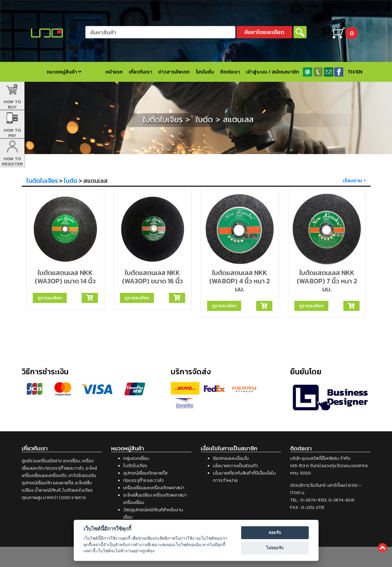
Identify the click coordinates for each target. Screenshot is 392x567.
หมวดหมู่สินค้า (64, 72)
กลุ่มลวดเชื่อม (136, 458)
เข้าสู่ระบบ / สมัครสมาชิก (273, 72)
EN (359, 72)
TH (351, 72)
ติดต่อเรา (230, 72)
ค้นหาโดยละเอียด (264, 32)
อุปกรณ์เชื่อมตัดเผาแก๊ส (145, 473)
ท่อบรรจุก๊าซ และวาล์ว (144, 480)
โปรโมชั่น (205, 72)
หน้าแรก (114, 72)
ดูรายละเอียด (50, 298)
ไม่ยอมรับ (275, 548)
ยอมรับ (275, 533)
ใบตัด (71, 181)
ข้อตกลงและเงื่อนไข (231, 458)
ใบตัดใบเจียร (42, 181)
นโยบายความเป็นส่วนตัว (235, 465)
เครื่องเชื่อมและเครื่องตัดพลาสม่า (154, 488)
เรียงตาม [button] (353, 180)
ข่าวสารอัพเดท (174, 72)
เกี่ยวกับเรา (140, 72)
